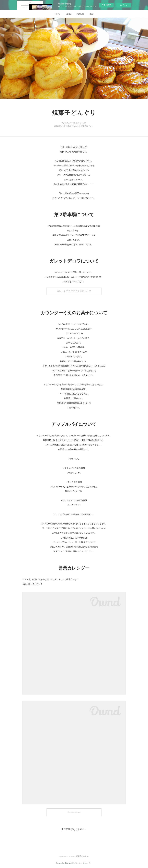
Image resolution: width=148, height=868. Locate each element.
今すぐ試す (106, 5)
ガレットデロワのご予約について (74, 291)
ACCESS (80, 14)
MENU (68, 14)
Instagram (74, 812)
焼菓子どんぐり (74, 113)
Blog (91, 14)
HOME (58, 14)
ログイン (124, 5)
